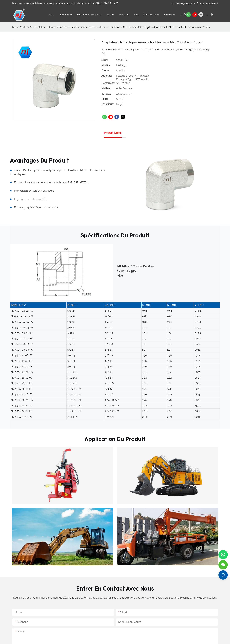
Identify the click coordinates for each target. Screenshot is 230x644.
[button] (185, 15)
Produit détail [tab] (113, 133)
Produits (24, 27)
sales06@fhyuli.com (183, 4)
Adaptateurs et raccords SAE (91, 27)
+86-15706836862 (207, 4)
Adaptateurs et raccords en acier (52, 27)
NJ (14, 27)
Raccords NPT (120, 27)
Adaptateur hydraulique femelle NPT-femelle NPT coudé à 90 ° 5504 (171, 27)
